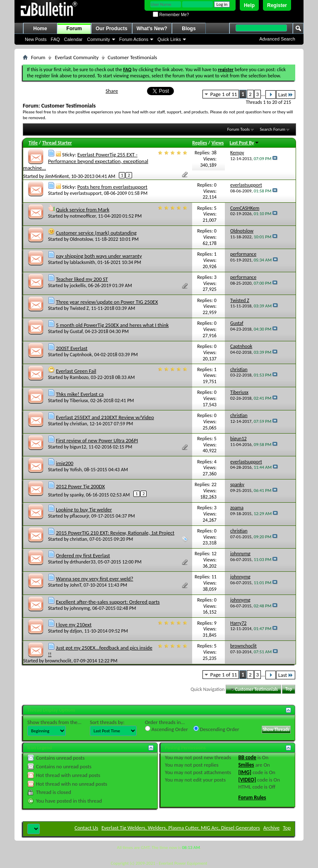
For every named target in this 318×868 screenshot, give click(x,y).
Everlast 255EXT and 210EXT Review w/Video (105, 417)
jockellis (78, 285)
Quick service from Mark (83, 210)
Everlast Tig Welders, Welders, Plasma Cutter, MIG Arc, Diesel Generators (181, 828)
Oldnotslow (81, 239)
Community (99, 39)
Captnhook (81, 355)
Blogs (189, 29)
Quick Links (169, 39)
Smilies (246, 765)
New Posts (36, 39)
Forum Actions (134, 39)
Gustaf (76, 331)
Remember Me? (171, 15)
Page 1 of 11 (224, 94)
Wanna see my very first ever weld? (95, 579)
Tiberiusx (79, 400)
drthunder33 (83, 562)
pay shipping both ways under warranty (99, 256)
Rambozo (79, 377)
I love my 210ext (74, 625)
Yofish (76, 470)
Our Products (112, 29)
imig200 (65, 463)
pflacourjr (79, 516)
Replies (200, 143)
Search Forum (273, 129)
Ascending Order (166, 729)
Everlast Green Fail (76, 371)
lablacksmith (83, 262)
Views (218, 143)
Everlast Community (77, 57)
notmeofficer (83, 216)
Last (286, 95)
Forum (74, 29)
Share (112, 91)
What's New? (152, 29)
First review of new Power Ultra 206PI (97, 440)
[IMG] (245, 772)
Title (33, 143)
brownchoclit (58, 661)
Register (277, 5)
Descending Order (216, 729)
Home (40, 29)
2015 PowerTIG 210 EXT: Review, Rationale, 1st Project (115, 533)
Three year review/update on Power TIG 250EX (107, 302)
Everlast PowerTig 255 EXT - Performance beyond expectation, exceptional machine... (86, 161)
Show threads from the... (54, 722)
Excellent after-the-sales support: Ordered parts (108, 602)
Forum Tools (238, 129)
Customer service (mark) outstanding (96, 233)
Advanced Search (277, 39)
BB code (247, 757)
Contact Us (86, 828)
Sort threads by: (107, 722)
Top (289, 689)
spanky (77, 495)
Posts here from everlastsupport (112, 187)
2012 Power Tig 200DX (80, 486)
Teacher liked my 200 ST (82, 279)
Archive (271, 828)
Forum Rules (252, 797)
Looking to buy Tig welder (84, 510)
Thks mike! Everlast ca (80, 394)
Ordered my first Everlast (83, 555)
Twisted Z (79, 308)
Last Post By (245, 143)
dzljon (76, 631)
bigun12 (78, 447)
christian (79, 424)
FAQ (55, 39)
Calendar (73, 39)
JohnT (76, 585)
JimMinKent (57, 176)
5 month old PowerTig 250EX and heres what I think (112, 325)
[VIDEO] (247, 780)
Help (249, 5)
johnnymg (80, 608)
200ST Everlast (72, 348)
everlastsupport (86, 193)
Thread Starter (57, 143)
